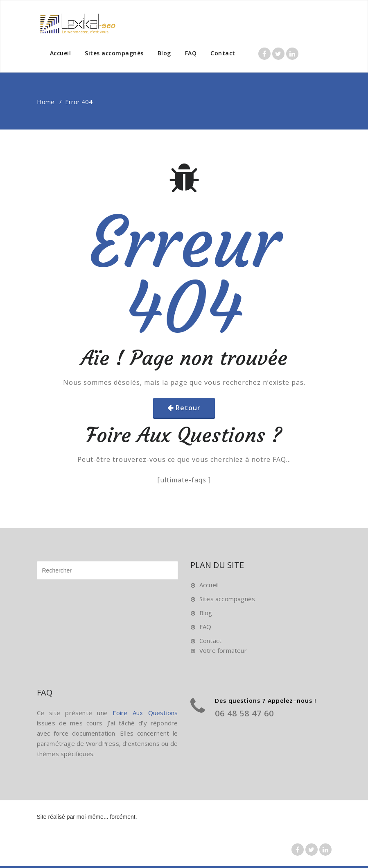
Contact (223, 53)
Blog (164, 53)
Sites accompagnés (114, 53)
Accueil (61, 53)
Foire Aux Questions (145, 713)
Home (46, 102)
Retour (188, 408)
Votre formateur (223, 650)
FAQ (191, 53)
